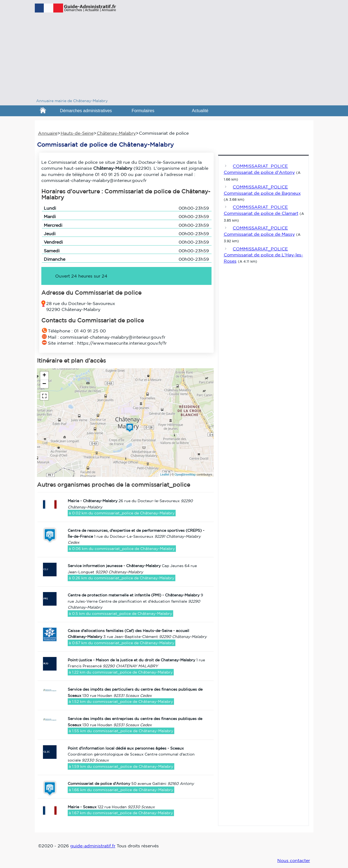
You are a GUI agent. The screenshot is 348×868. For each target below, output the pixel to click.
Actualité (200, 111)
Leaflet (165, 474)
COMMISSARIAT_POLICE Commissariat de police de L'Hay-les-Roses (263, 255)
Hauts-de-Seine (77, 133)
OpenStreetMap (185, 474)
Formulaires (143, 111)
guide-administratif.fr (93, 846)
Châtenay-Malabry (116, 133)
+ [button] (44, 376)
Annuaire (48, 133)
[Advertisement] (174, 57)
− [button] (44, 384)
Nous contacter (294, 860)
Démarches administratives (86, 111)
